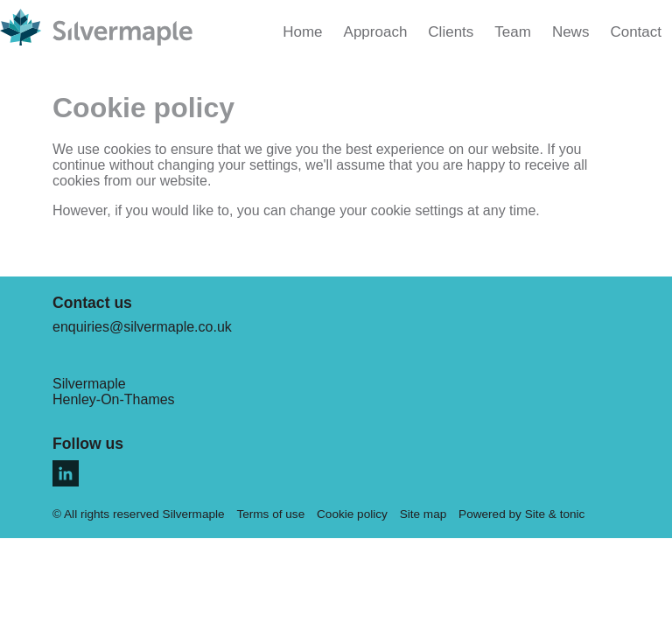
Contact (636, 32)
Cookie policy (352, 514)
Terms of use (270, 514)
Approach (376, 32)
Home (302, 32)
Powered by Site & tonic (521, 514)
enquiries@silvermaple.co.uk (142, 327)
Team (513, 32)
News (571, 32)
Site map (423, 514)
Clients (451, 32)
